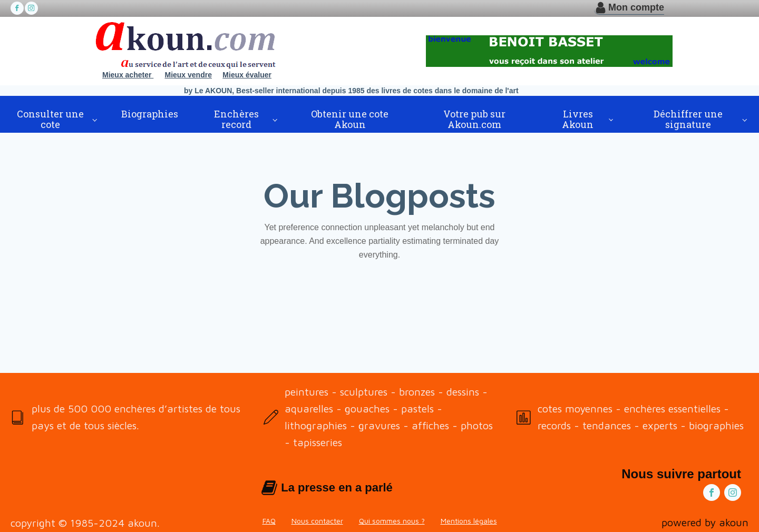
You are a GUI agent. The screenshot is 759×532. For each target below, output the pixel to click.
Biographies (150, 114)
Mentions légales (469, 521)
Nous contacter (317, 521)
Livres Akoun (578, 119)
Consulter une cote (50, 119)
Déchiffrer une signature (688, 119)
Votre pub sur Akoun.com (474, 119)
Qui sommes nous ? (392, 521)
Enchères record (236, 119)
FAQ (269, 521)
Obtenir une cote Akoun (350, 119)
